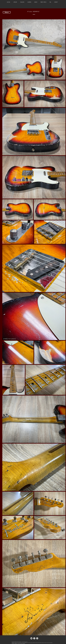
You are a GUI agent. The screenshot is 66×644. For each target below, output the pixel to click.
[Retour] (7, 12)
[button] (22, 2)
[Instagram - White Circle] (37, 638)
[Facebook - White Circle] (34, 638)
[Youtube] (31, 638)
